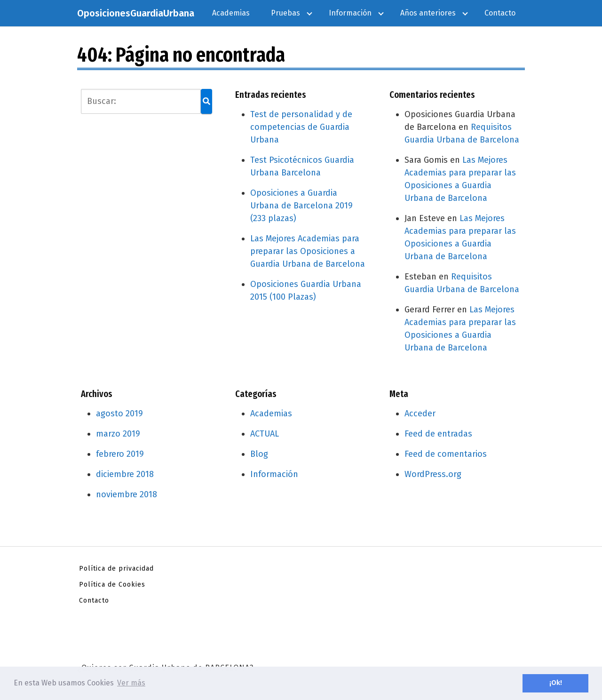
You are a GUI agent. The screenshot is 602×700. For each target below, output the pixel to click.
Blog (259, 454)
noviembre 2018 (127, 494)
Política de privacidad (116, 569)
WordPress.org (433, 474)
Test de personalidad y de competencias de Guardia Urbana (301, 127)
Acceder (420, 414)
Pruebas (285, 13)
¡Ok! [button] (556, 683)
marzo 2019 (118, 434)
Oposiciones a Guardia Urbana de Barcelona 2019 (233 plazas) (301, 206)
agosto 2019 (119, 414)
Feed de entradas (438, 434)
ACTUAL (265, 434)
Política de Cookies (112, 585)
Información (350, 13)
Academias (231, 13)
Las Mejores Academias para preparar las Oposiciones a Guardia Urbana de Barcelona (308, 251)
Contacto (500, 13)
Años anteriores (428, 13)
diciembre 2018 (125, 474)
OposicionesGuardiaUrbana (136, 13)
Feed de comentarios (446, 454)
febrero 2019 (120, 454)
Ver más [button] (131, 683)
